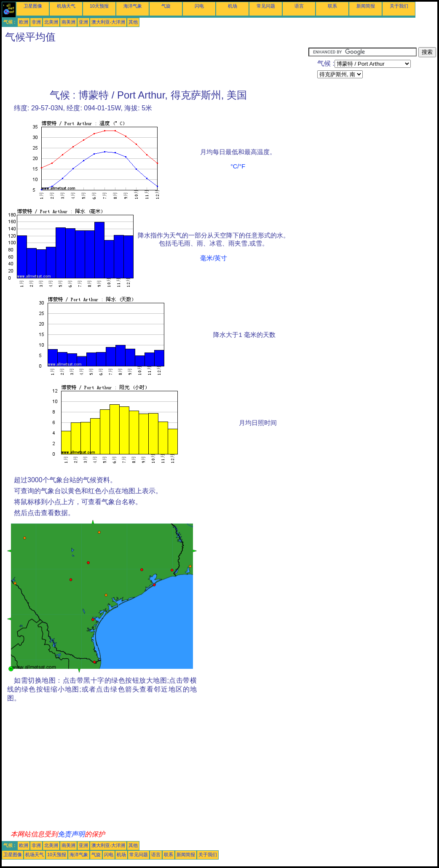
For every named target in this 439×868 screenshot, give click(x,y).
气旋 (166, 6)
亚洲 (83, 22)
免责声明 (71, 834)
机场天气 (66, 6)
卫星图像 (33, 6)
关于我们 (399, 6)
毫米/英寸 (214, 258)
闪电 (199, 6)
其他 (133, 22)
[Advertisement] (155, 66)
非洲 (36, 22)
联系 (332, 6)
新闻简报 (366, 6)
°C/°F (238, 166)
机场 (233, 6)
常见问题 (266, 6)
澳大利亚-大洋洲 (108, 22)
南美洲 (68, 22)
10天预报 (99, 6)
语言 (299, 6)
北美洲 (51, 22)
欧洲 (24, 22)
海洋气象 (133, 6)
